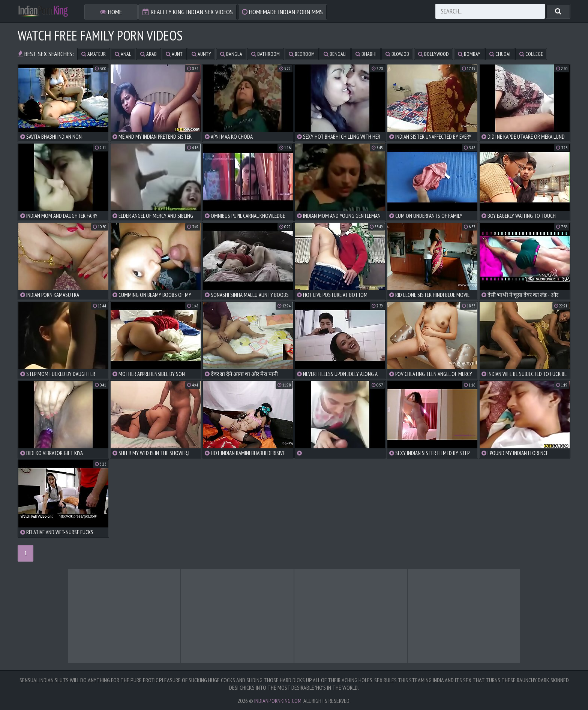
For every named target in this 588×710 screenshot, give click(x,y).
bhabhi (366, 54)
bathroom (265, 54)
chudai (500, 54)
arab (148, 54)
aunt (174, 54)
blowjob (397, 54)
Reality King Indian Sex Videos (188, 12)
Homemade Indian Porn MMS (282, 12)
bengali (335, 54)
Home (111, 12)
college (531, 54)
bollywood (433, 54)
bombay (469, 54)
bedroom (302, 54)
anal (123, 54)
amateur (94, 54)
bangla (231, 54)
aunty (201, 54)
